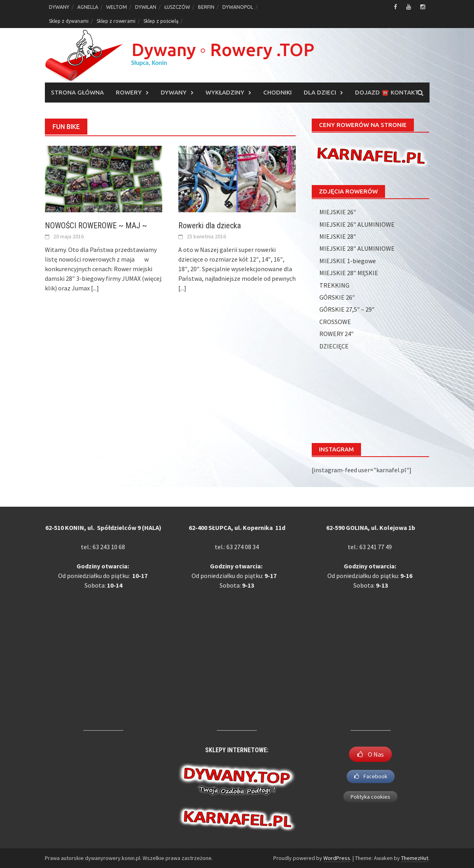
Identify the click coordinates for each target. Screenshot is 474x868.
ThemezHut (415, 858)
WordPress (337, 858)
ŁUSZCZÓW (177, 7)
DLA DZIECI (320, 92)
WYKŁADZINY (225, 92)
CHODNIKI (277, 92)
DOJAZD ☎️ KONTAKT (387, 92)
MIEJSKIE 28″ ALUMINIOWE (357, 248)
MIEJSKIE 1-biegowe (348, 261)
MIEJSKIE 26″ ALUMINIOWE (357, 224)
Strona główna (77, 92)
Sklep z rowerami (116, 21)
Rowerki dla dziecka (210, 226)
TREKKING (334, 285)
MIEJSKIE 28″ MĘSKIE (349, 273)
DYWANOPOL (238, 7)
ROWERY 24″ (337, 334)
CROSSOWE (335, 322)
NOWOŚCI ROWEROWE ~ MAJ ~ (96, 226)
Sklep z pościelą (161, 21)
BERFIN (206, 7)
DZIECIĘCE (334, 346)
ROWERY (129, 92)
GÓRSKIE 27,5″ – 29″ (347, 309)
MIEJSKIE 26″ (338, 212)
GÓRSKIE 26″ (337, 297)
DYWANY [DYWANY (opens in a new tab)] (59, 7)
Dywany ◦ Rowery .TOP (223, 49)
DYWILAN (146, 7)
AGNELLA (88, 7)
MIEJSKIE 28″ (338, 236)
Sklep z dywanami (69, 21)
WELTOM (117, 7)
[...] (95, 288)
